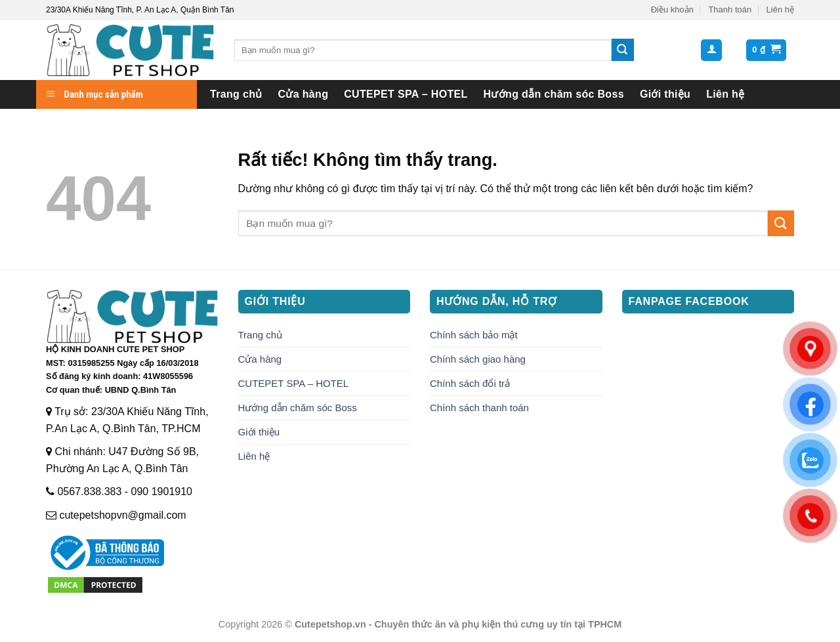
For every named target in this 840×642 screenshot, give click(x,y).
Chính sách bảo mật (474, 335)
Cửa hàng (304, 94)
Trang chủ (236, 94)
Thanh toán (730, 10)
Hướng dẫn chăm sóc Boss (554, 94)
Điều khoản (672, 10)
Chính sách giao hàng (478, 359)
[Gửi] (623, 50)
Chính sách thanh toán (479, 408)
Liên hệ (780, 10)
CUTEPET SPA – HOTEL (406, 94)
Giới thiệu (665, 94)
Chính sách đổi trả (470, 383)
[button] (711, 50)
